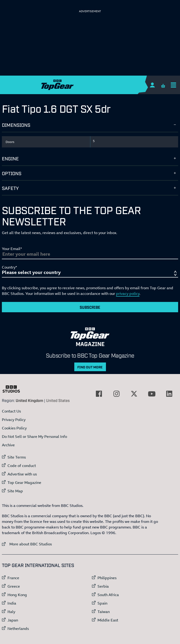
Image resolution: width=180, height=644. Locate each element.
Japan (13, 620)
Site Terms (17, 457)
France (13, 578)
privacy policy (128, 293)
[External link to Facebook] (99, 394)
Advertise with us (22, 474)
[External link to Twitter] (134, 394)
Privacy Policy (14, 420)
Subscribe (90, 307)
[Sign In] (152, 85)
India (12, 603)
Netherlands (18, 629)
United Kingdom (29, 400)
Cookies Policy (14, 428)
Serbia (103, 586)
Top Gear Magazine (24, 482)
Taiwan (104, 612)
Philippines (107, 578)
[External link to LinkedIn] (169, 394)
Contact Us (11, 411)
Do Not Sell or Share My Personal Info (34, 436)
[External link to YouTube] (152, 394)
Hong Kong (17, 595)
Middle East (108, 620)
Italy (11, 612)
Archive (8, 445)
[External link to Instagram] (116, 394)
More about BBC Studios (27, 544)
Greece (14, 586)
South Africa (108, 595)
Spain (102, 603)
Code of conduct (22, 466)
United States (58, 400)
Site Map (15, 491)
